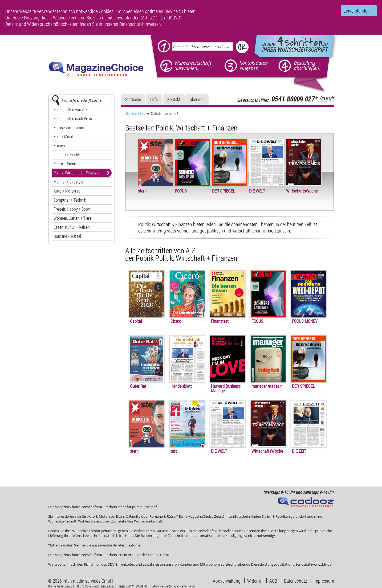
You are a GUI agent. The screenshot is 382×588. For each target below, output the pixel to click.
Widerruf (255, 580)
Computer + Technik (70, 200)
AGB (273, 580)
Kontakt (174, 99)
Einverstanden (357, 11)
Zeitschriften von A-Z (71, 109)
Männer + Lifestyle (68, 182)
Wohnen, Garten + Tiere (72, 218)
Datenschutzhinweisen (140, 24)
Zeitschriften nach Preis (73, 118)
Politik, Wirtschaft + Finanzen (77, 173)
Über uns (197, 99)
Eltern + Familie (66, 164)
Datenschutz (295, 580)
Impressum (324, 580)
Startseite (133, 99)
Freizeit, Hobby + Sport (72, 209)
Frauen (59, 146)
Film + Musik (64, 136)
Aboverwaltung (227, 580)
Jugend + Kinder (67, 155)
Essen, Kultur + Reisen (72, 227)
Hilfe (154, 99)
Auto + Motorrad (67, 191)
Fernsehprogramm (69, 127)
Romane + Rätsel (67, 236)
